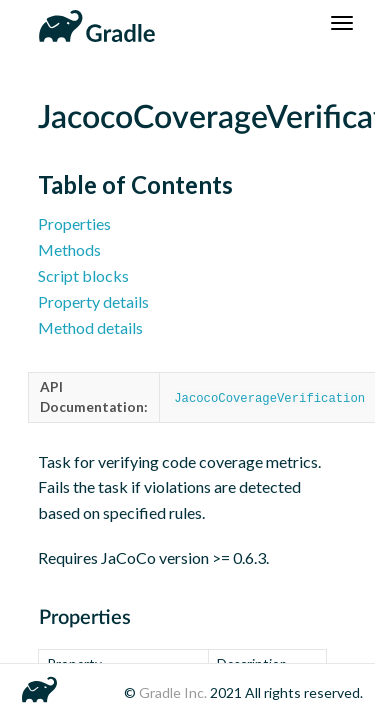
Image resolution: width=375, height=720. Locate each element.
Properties (74, 223)
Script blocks (83, 275)
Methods (69, 249)
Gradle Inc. (174, 692)
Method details (90, 327)
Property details (93, 301)
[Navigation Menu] (342, 23)
